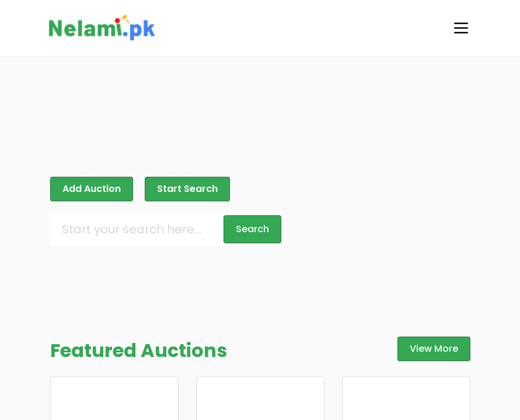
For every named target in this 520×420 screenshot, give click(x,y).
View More (434, 349)
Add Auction (92, 189)
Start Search (187, 189)
